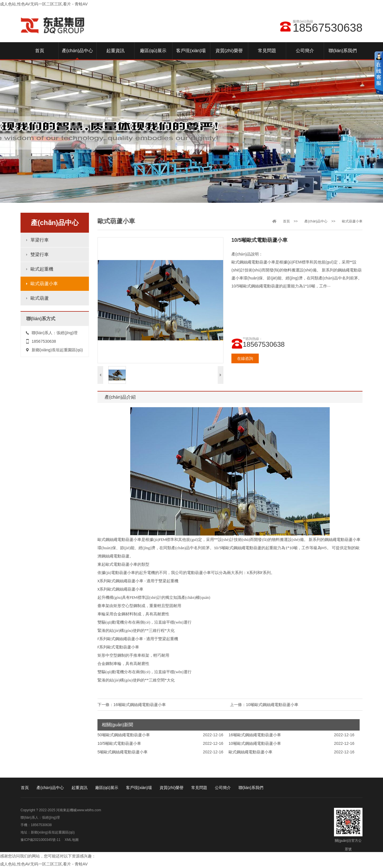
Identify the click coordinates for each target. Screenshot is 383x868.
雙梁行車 (40, 254)
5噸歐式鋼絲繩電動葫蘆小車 (123, 752)
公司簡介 (223, 788)
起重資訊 (80, 788)
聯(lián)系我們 (251, 788)
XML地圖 (72, 840)
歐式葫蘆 (40, 298)
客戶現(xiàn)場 (139, 788)
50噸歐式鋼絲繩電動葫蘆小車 (124, 735)
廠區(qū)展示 (107, 788)
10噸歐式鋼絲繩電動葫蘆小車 (272, 705)
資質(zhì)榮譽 (172, 788)
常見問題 (199, 788)
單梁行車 (40, 240)
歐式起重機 (42, 269)
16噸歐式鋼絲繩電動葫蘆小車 (140, 705)
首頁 (286, 221)
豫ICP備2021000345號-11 (40, 840)
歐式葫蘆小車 (44, 284)
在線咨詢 (245, 358)
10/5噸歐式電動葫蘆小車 (119, 743)
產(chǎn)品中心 (316, 221)
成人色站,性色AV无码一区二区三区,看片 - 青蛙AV (44, 4)
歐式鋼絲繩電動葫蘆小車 (250, 752)
